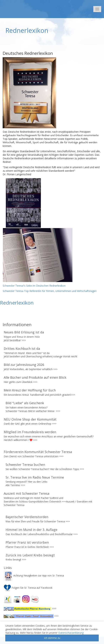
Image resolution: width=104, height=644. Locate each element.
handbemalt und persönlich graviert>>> (53, 395)
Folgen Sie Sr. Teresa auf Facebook (28, 588)
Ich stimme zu (52, 638)
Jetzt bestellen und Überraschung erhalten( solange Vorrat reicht (41, 356)
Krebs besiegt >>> (16, 559)
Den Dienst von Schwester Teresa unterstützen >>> (34, 456)
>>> (24, 340)
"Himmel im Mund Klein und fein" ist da (27, 353)
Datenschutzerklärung (71, 633)
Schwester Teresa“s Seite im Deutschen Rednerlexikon (34, 286)
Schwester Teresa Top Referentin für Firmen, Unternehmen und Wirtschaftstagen (50, 291)
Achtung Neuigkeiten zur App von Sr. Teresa (34, 575)
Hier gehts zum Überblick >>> (21, 382)
